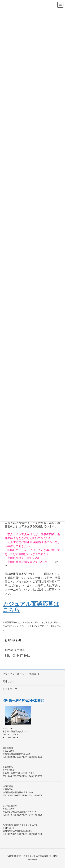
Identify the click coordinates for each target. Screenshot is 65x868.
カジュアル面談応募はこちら (31, 607)
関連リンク (9, 681)
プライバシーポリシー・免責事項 (21, 674)
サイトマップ (10, 689)
